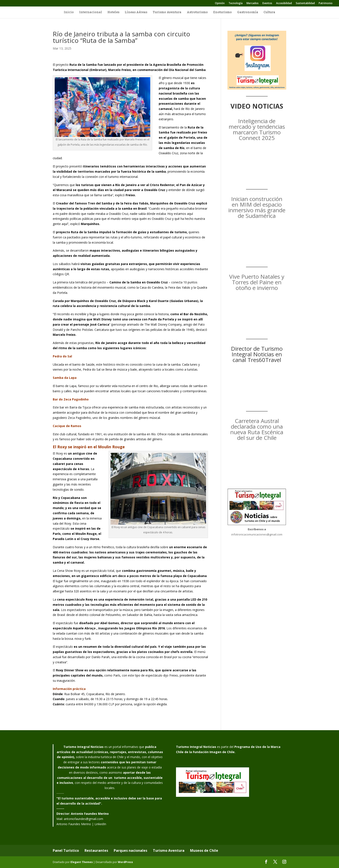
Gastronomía (248, 12)
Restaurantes (96, 850)
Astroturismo (197, 12)
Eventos (267, 3)
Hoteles (113, 12)
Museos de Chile (204, 850)
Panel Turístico (66, 850)
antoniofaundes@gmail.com (83, 819)
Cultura (269, 12)
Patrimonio (326, 3)
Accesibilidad (284, 3)
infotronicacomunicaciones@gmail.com (257, 534)
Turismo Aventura (167, 12)
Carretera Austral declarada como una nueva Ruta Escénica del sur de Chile (257, 429)
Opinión (220, 3)
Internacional (91, 12)
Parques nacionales (130, 850)
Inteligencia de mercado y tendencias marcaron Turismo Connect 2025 (257, 129)
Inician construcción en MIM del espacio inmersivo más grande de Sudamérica (257, 207)
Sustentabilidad (305, 3)
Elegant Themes (82, 862)
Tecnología (236, 3)
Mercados (253, 3)
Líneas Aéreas (136, 12)
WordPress (125, 862)
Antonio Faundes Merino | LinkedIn (81, 824)
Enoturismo (222, 12)
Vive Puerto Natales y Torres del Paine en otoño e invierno (257, 282)
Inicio (69, 12)
